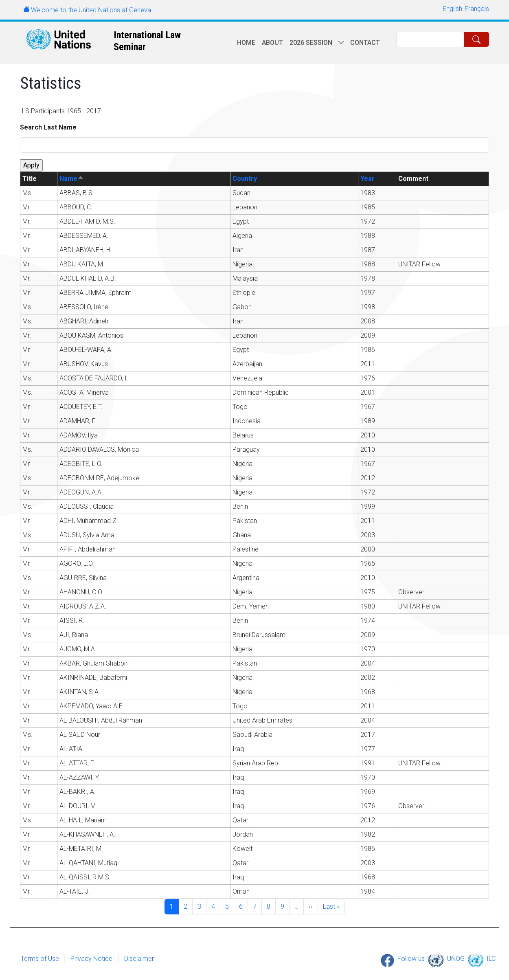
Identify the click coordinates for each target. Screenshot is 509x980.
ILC (491, 959)
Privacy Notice (91, 959)
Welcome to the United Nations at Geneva (91, 10)
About (272, 43)
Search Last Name (48, 127)
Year (367, 179)
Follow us (411, 959)
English (452, 9)
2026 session (311, 43)
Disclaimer (139, 959)
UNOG (456, 959)
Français (477, 9)
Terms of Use (40, 959)
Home (246, 43)
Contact (365, 43)
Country (245, 179)
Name (72, 179)
